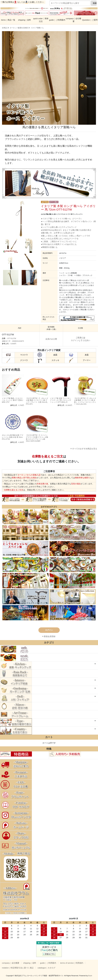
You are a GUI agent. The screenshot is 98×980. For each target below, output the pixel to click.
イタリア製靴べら (37, 28)
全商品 (4, 28)
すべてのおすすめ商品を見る (85, 449)
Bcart (90, 976)
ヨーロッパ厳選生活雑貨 (19, 28)
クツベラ (24, 360)
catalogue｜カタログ (46, 968)
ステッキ (55, 360)
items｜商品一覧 (8, 20)
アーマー (87, 360)
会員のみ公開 (51, 339)
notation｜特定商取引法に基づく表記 (18, 968)
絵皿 (55, 355)
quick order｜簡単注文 (41, 20)
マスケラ (24, 355)
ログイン (75, 340)
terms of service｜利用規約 (72, 963)
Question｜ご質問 (90, 20)
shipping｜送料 (25, 20)
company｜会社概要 (74, 20)
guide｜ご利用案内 (57, 20)
